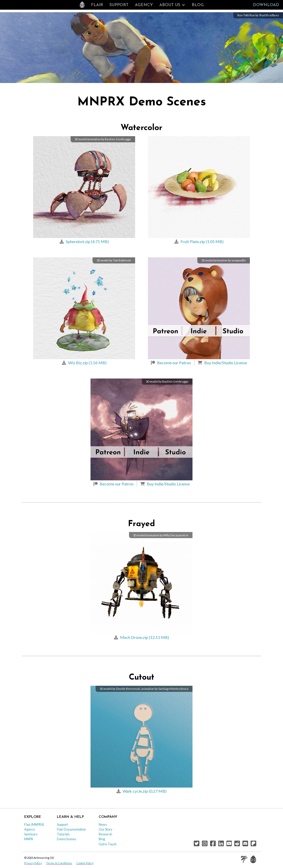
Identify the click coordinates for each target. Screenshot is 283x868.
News (103, 824)
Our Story (106, 829)
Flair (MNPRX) (34, 824)
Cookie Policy (85, 863)
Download (266, 5)
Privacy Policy (33, 863)
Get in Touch (108, 844)
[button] (172, 5)
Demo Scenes (67, 839)
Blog (198, 5)
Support (119, 5)
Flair (97, 5)
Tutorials (63, 834)
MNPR (29, 839)
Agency (144, 5)
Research (105, 834)
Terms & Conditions (59, 863)
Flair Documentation (71, 829)
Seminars (31, 834)
